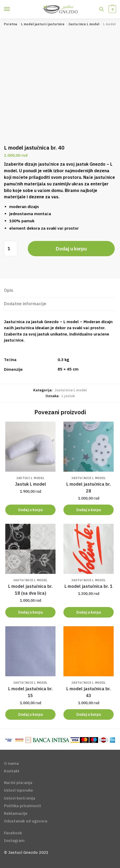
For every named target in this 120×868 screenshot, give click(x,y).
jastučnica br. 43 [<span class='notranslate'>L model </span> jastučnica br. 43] (89, 692)
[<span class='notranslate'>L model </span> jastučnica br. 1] (89, 549)
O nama (11, 763)
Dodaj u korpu (71, 249)
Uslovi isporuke (19, 790)
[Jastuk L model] (30, 447)
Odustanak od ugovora (26, 821)
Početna (11, 24)
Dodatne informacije (25, 304)
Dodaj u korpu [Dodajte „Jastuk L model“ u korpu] (31, 510)
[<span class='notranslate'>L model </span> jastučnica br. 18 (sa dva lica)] (30, 549)
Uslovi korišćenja (20, 798)
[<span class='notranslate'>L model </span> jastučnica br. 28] (89, 447)
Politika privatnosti (22, 806)
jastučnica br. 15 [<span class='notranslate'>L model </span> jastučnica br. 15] (30, 692)
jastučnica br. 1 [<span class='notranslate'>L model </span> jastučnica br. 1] (89, 586)
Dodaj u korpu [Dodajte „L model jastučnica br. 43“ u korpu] (89, 714)
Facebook (13, 833)
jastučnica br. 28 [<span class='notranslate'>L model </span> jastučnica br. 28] (89, 487)
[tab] (60, 291)
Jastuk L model (31, 484)
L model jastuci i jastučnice (43, 24)
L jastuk (68, 396)
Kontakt (12, 771)
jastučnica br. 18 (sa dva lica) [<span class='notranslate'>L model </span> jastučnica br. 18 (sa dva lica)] (30, 590)
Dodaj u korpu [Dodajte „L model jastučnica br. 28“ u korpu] (89, 510)
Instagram (14, 840)
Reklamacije (16, 813)
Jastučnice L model (84, 24)
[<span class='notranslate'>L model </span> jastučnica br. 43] (89, 651)
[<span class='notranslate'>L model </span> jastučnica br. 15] (30, 651)
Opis (9, 290)
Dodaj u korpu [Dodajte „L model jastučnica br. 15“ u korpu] (31, 714)
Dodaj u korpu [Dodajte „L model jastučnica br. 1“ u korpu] (89, 612)
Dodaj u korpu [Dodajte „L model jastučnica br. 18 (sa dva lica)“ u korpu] (31, 612)
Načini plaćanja (18, 783)
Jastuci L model (31, 478)
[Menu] (12, 9)
